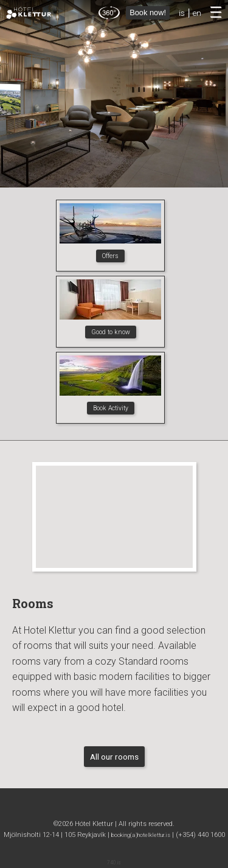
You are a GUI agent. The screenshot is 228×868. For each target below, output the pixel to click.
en (197, 13)
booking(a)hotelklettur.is (141, 835)
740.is (114, 863)
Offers (110, 256)
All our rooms (114, 757)
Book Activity (111, 408)
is (182, 13)
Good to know (111, 332)
